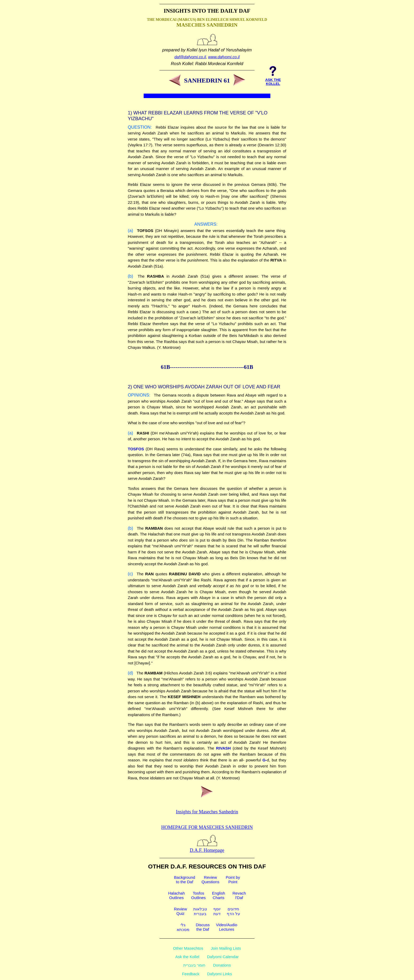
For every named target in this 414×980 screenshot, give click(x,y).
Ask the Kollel (187, 957)
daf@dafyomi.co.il (190, 57)
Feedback (191, 974)
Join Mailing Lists (226, 948)
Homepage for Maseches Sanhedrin (207, 827)
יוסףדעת (217, 911)
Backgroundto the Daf (185, 880)
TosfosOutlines (198, 895)
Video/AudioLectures (227, 927)
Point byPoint (233, 880)
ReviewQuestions (210, 880)
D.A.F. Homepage (207, 848)
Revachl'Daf (239, 895)
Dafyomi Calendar (223, 957)
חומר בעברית (194, 965)
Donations (222, 965)
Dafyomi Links (219, 974)
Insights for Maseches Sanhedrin (207, 812)
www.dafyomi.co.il (224, 57)
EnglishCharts (218, 895)
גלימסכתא (183, 927)
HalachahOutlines (177, 895)
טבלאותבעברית (200, 911)
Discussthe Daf (203, 927)
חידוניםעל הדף (233, 911)
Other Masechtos (188, 948)
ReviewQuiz (180, 911)
